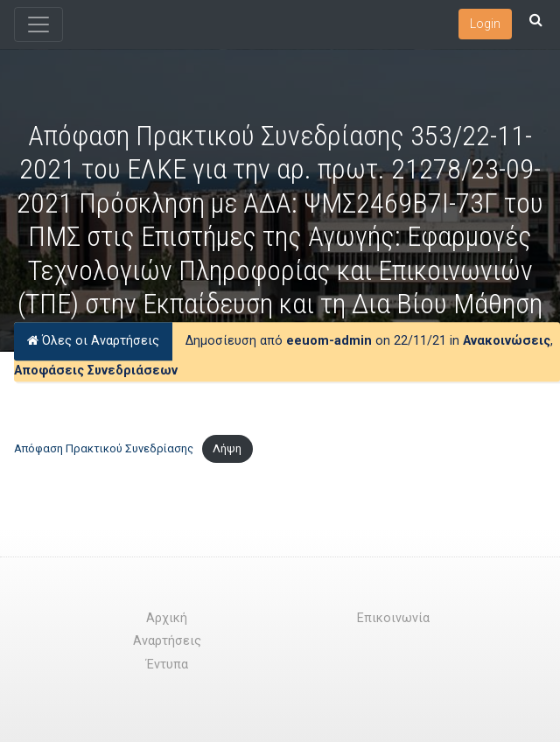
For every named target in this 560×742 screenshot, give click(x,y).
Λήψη (227, 448)
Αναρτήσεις (167, 641)
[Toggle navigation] (38, 24)
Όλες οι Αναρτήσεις (93, 342)
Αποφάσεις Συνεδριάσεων (96, 371)
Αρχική (167, 618)
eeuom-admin (329, 342)
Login (485, 24)
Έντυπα (167, 665)
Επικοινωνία (393, 618)
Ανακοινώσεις (507, 342)
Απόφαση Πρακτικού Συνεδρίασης (104, 448)
